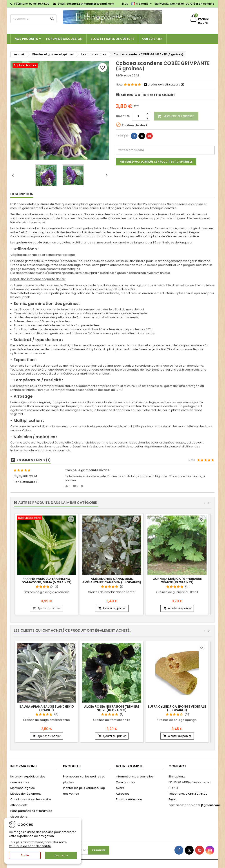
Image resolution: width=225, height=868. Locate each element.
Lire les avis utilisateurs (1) (164, 85)
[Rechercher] (33, 19)
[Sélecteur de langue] (142, 4)
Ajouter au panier (176, 116)
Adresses (123, 794)
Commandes (125, 782)
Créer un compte (202, 4)
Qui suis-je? (152, 39)
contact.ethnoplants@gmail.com (90, 4)
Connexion (177, 4)
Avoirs (120, 788)
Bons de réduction (129, 799)
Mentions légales (23, 788)
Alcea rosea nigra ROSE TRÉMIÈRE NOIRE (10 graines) (112, 708)
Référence (123, 76)
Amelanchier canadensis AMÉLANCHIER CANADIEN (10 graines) (112, 581)
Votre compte (129, 766)
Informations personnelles (135, 776)
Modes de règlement (25, 794)
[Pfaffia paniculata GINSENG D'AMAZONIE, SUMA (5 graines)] (46, 518)
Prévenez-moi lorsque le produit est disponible (156, 162)
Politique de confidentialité (30, 846)
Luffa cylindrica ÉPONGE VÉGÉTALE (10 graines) (177, 708)
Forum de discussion (64, 39)
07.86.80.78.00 (39, 4)
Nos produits (26, 39)
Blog (125, 4)
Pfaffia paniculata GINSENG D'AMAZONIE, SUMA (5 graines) (47, 581)
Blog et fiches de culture (112, 39)
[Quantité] (138, 116)
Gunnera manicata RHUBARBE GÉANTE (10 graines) (177, 581)
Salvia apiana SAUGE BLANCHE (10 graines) (47, 708)
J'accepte (61, 855)
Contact (177, 766)
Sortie (25, 855)
